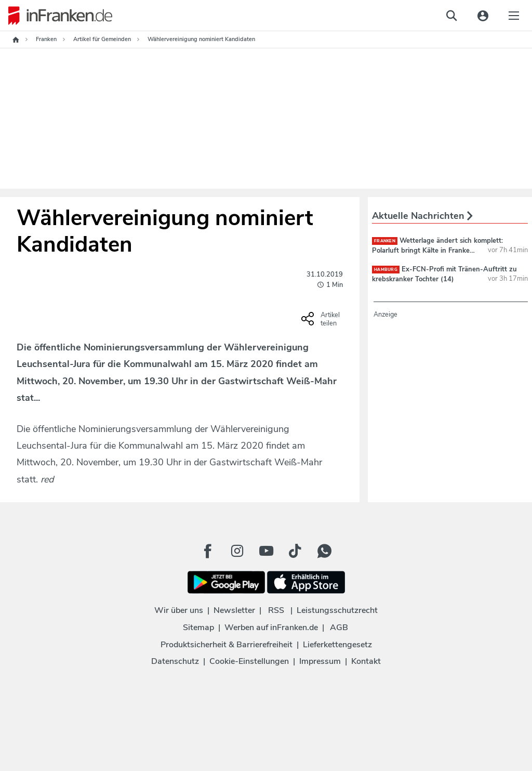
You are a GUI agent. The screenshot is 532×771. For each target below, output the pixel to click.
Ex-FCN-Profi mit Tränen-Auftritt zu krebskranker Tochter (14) (444, 274)
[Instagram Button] (237, 551)
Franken (385, 241)
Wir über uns (179, 610)
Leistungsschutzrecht (337, 610)
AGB (339, 628)
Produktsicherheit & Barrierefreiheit (227, 645)
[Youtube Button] (266, 551)
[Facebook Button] (208, 551)
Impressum (320, 661)
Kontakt (366, 661)
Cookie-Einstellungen (249, 661)
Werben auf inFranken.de (271, 628)
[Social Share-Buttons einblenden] (322, 322)
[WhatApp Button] (324, 551)
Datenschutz (175, 661)
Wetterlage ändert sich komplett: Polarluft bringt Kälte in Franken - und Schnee (437, 250)
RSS (276, 610)
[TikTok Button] (295, 551)
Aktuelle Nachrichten (422, 216)
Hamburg (386, 270)
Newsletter (234, 610)
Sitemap (198, 628)
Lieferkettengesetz (337, 645)
